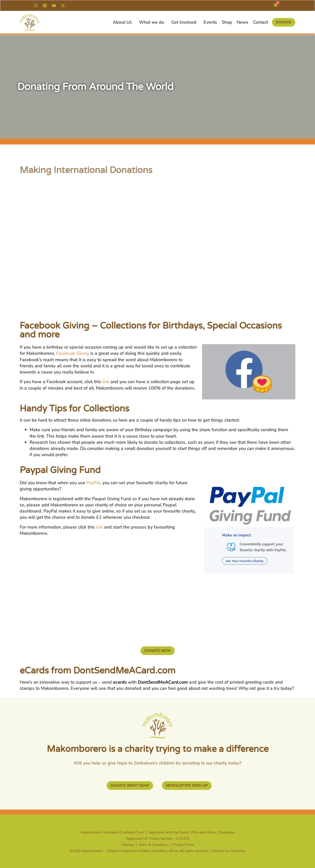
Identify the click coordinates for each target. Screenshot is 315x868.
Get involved (185, 22)
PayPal (93, 483)
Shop (227, 22)
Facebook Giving (73, 353)
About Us (124, 22)
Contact (260, 22)
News (243, 22)
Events (210, 22)
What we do (153, 22)
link (106, 382)
